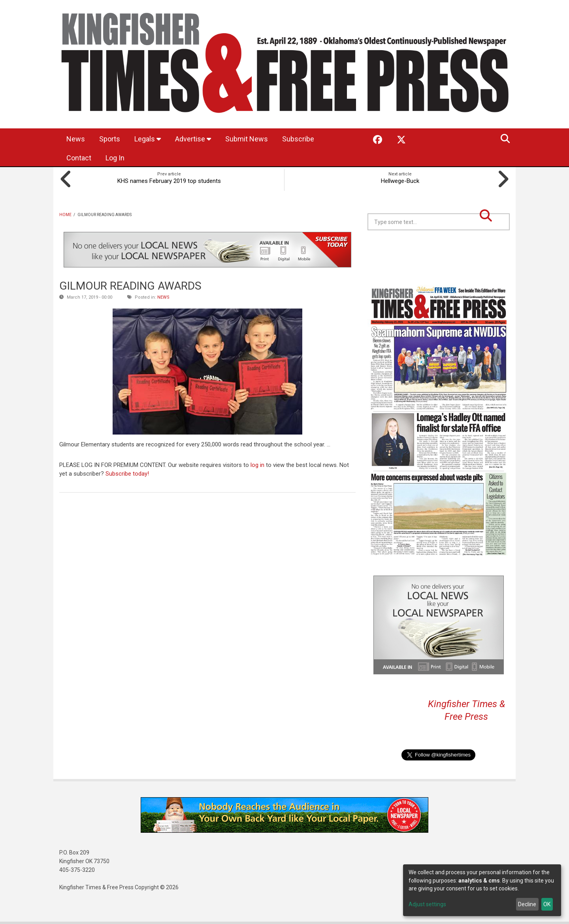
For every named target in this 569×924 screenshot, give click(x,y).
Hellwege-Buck (400, 181)
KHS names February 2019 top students (169, 181)
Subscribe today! (127, 474)
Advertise (193, 139)
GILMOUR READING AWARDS (130, 286)
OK (547, 904)
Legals (148, 139)
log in (257, 465)
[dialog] (482, 890)
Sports (110, 139)
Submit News (247, 139)
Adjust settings (427, 904)
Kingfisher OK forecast (494, 250)
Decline (527, 904)
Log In (115, 158)
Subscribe (298, 139)
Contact (79, 158)
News (76, 139)
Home (65, 215)
